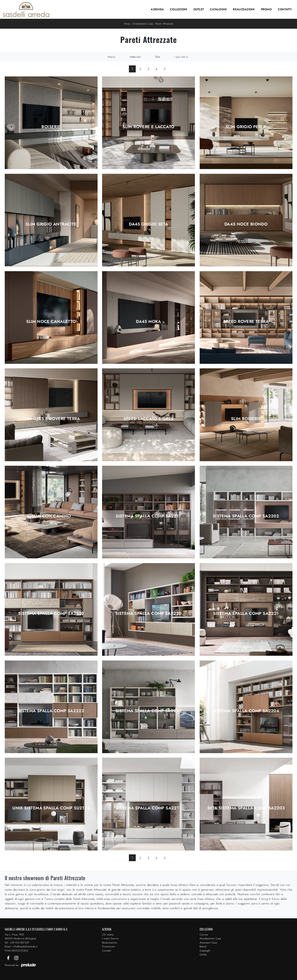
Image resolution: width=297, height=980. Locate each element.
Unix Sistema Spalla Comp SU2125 (51, 808)
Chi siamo (108, 935)
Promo (266, 9)
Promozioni (109, 946)
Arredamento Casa (143, 24)
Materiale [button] (135, 57)
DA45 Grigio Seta (148, 224)
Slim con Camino (51, 516)
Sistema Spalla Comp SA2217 (148, 516)
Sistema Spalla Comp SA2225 (148, 711)
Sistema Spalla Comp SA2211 (148, 808)
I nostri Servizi (110, 938)
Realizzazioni (244, 9)
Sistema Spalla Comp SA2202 (246, 516)
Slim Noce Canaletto (51, 322)
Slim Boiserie (246, 419)
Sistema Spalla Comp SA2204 (246, 711)
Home (127, 24)
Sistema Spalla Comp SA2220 (148, 614)
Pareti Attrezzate (164, 24)
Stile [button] (158, 57)
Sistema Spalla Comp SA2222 (51, 711)
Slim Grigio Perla (246, 127)
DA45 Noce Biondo (246, 224)
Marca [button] (111, 57)
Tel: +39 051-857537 (17, 943)
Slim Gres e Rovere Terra (51, 419)
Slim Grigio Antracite (51, 224)
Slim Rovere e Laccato (148, 127)
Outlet (199, 9)
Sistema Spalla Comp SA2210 (51, 614)
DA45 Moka (148, 322)
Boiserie (51, 127)
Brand (203, 946)
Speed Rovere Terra (246, 322)
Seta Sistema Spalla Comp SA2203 (246, 808)
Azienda (157, 9)
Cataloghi (218, 9)
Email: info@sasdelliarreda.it (21, 946)
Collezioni (179, 9)
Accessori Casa (208, 943)
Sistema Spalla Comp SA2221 (246, 614)
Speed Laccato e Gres (149, 419)
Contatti (285, 9)
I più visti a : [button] (182, 57)
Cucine (204, 935)
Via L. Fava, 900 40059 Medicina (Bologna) (21, 937)
